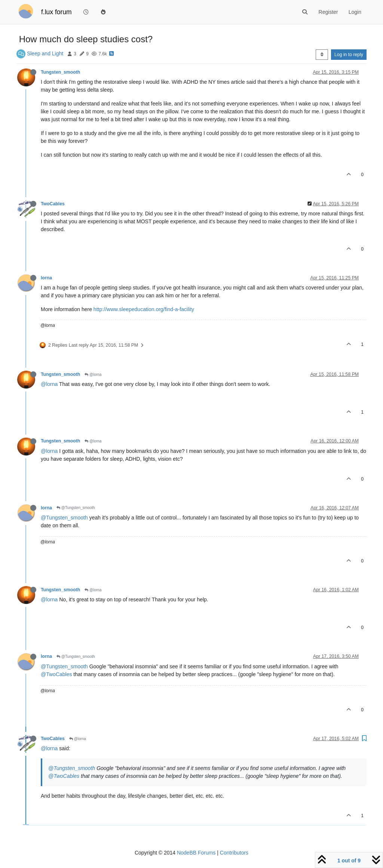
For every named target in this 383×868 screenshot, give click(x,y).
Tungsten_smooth (60, 72)
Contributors (234, 853)
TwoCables (53, 204)
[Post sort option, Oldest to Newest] (322, 55)
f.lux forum (56, 12)
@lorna (93, 375)
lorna (46, 278)
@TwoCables (56, 674)
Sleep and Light (45, 53)
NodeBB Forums (196, 853)
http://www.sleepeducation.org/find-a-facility (144, 309)
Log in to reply (349, 55)
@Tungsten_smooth (76, 508)
